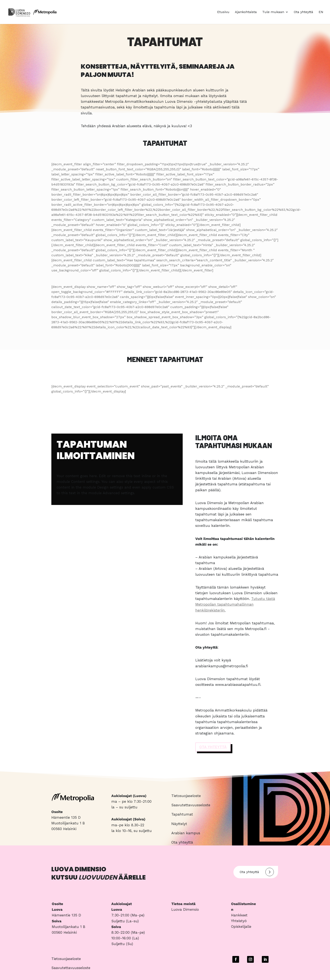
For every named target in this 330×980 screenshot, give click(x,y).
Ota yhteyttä (303, 12)
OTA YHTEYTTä (213, 747)
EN (321, 12)
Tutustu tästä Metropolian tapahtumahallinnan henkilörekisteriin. (235, 604)
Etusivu (223, 12)
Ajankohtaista (246, 12)
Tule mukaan (273, 12)
